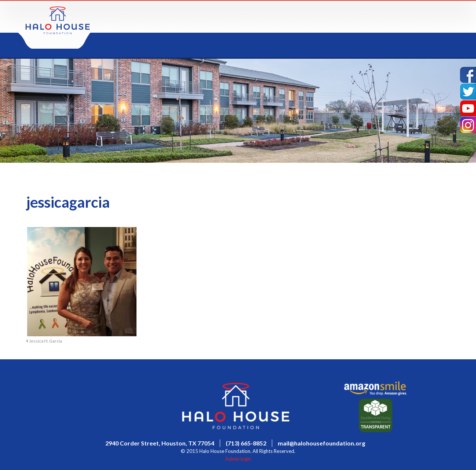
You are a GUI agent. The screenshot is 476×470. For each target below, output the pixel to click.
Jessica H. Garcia (44, 341)
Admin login (238, 459)
